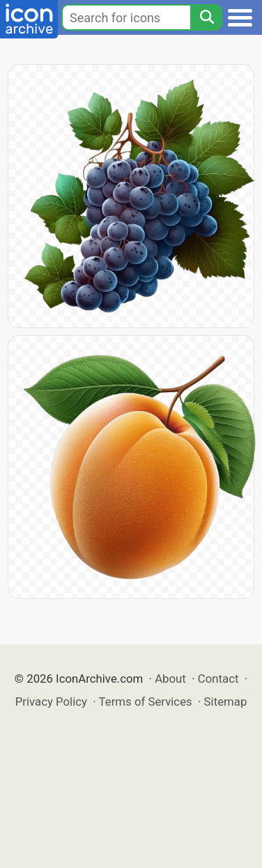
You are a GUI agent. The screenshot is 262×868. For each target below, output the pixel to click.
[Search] (206, 17)
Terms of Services (146, 702)
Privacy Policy (51, 702)
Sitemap (226, 702)
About (170, 679)
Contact (218, 679)
